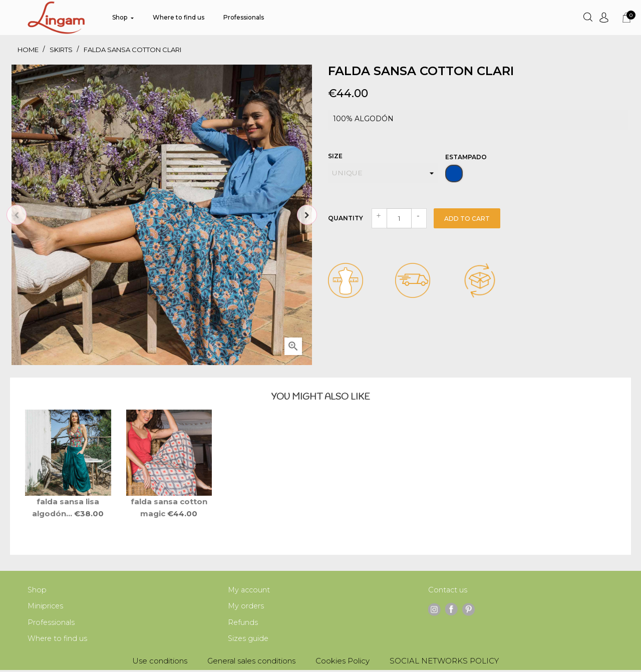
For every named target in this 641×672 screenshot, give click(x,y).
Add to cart (467, 219)
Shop (37, 590)
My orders (246, 607)
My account (250, 590)
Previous (17, 215)
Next (307, 215)
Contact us (448, 590)
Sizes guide (249, 640)
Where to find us (58, 640)
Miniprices (46, 607)
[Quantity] (399, 218)
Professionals (52, 624)
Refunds (243, 624)
